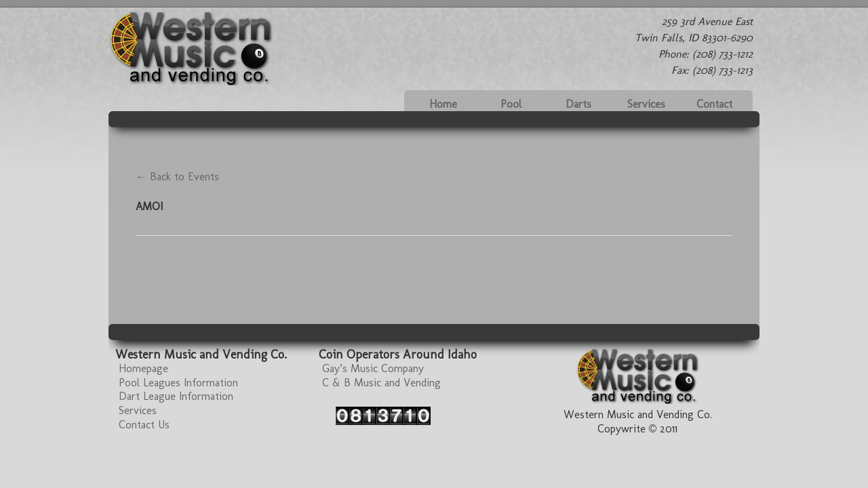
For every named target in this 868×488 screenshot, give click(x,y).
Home (443, 104)
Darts (578, 104)
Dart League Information (176, 396)
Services (646, 104)
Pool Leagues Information (178, 383)
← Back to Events (177, 177)
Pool (511, 104)
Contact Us (144, 425)
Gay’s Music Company (373, 368)
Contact (714, 104)
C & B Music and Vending (381, 383)
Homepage (143, 368)
